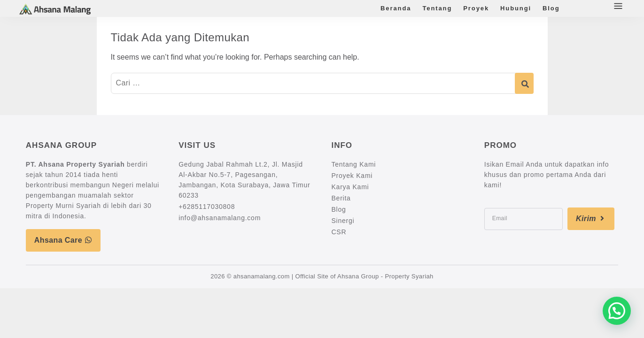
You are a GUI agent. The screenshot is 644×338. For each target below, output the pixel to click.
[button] (617, 311)
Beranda (396, 8)
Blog (551, 8)
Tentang (437, 8)
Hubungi (516, 8)
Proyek (476, 8)
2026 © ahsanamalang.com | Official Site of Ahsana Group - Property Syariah (322, 276)
